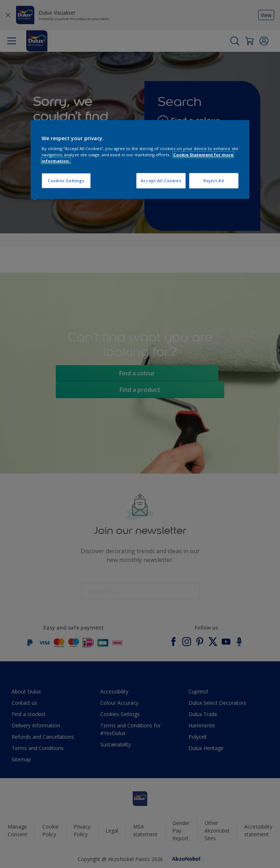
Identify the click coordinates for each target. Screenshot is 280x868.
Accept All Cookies (161, 181)
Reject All (214, 181)
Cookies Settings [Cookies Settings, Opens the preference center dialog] (66, 181)
